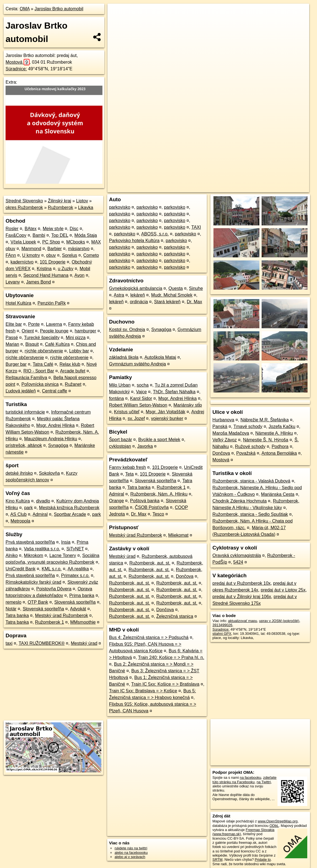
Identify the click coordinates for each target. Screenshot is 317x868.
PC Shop (51, 242)
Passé (12, 338)
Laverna (54, 324)
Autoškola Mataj (160, 357)
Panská (220, 426)
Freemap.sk (242, 188)
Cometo (91, 255)
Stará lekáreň (167, 302)
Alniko (12, 555)
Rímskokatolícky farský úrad (33, 582)
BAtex (30, 229)
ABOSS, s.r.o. (155, 234)
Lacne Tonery (63, 555)
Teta (129, 474)
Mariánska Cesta (278, 494)
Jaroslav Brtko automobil (59, 9)
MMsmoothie (83, 622)
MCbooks (76, 242)
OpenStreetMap (213, 188)
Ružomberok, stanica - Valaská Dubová (251, 481)
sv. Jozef (136, 418)
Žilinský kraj (60, 201)
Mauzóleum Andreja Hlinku (51, 439)
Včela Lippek (23, 242)
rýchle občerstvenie (44, 351)
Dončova (185, 576)
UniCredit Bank (21, 569)
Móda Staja (86, 235)
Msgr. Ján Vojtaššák (166, 412)
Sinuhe (196, 288)
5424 (238, 562)
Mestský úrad (84, 643)
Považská (246, 453)
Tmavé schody (248, 426)
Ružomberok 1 (50, 622)
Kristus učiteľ (127, 412)
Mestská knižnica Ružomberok (69, 508)
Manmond (31, 249)
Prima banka (82, 595)
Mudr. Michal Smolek (172, 295)
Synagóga (58, 445)
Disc (74, 229)
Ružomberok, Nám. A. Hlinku (159, 494)
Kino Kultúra (18, 501)
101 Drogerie (53, 262)
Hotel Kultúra (19, 303)
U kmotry (31, 255)
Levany (13, 282)
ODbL (274, 826)
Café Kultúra (57, 344)
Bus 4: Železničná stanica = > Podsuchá (149, 637)
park (29, 508)
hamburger (85, 331)
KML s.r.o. (52, 569)
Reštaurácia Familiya (26, 378)
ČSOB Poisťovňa (152, 507)
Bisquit (32, 344)
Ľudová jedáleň (21, 391)
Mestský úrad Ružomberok (62, 615)
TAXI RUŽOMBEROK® (42, 643)
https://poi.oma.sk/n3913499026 (284, 188)
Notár (11, 609)
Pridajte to (263, 860)
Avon (79, 275)
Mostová (18, 62)
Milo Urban (120, 385)
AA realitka (78, 569)
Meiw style (53, 229)
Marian (12, 344)
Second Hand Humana (46, 275)
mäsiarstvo (79, 249)
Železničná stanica (175, 616)
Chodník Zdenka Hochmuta (239, 501)
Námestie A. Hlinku (274, 433)
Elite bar (14, 324)
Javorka (145, 446)
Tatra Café (43, 364)
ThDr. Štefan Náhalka (174, 392)
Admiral (40, 514)
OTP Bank (38, 602)
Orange (116, 501)
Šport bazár (121, 440)
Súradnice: (16, 69)
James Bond (39, 282)
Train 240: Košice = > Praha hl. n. (171, 657)
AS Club (19, 514)
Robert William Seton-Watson (138, 405)
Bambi (39, 235)
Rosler (12, 229)
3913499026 (222, 625)
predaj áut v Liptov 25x (283, 590)
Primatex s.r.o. (75, 575)
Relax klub (70, 364)
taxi (9, 643)
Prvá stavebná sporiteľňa (30, 542)
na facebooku (251, 778)
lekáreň (137, 295)
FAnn (11, 255)
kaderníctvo (22, 262)
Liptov (82, 201)
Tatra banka (17, 615)
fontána (116, 398)
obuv (51, 255)
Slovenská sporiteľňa (75, 602)
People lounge (54, 331)
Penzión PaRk (52, 303)
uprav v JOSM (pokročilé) (279, 621)
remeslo (13, 602)
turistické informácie (25, 412)
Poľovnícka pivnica (40, 384)
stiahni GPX (222, 634)
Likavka (86, 207)
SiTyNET (75, 549)
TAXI (196, 227)
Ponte (34, 324)
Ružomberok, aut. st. (150, 563)
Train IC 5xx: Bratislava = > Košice (143, 691)
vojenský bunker (167, 418)
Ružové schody (250, 447)
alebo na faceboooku (131, 853)
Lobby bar (79, 351)
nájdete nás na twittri (131, 848)
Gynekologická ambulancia (136, 288)
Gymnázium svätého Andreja (138, 364)
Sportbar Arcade (70, 514)
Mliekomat (178, 535)
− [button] (117, 22)
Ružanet (73, 384)
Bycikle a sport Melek (159, 440)
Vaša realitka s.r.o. (42, 549)
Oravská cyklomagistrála (237, 555)
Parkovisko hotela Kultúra (134, 241)
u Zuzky (66, 269)
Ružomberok (61, 207)
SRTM (217, 860)
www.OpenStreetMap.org (278, 821)
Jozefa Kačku (282, 426)
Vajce (142, 392)
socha (143, 385)
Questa (176, 288)
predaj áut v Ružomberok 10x (241, 583)
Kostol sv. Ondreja (127, 329)
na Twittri (264, 782)
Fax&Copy (16, 235)
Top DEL (60, 235)
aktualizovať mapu (242, 621)
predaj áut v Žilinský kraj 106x (242, 597)
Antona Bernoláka (279, 453)
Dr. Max (194, 302)
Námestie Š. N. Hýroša (266, 440)
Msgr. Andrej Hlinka (55, 425)
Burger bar (16, 364)
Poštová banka (145, 501)
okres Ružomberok (24, 207)
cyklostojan (120, 446)
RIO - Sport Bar (39, 371)
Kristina (44, 269)
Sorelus (70, 255)
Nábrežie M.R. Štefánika (265, 420)
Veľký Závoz (224, 440)
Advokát (78, 609)
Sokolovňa (49, 473)
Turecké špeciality (42, 338)
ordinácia (139, 302)
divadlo (43, 501)
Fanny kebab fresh (128, 467)
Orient (28, 331)
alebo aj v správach (130, 857)
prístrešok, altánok (24, 445)
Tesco (158, 514)
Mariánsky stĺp (188, 405)
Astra (119, 295)
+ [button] (117, 13)
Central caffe (55, 391)
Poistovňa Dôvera (54, 589)
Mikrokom (34, 555)
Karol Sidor (141, 398)
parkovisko (120, 207)
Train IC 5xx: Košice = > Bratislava (165, 684)
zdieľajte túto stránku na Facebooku (244, 780)
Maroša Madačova (231, 433)
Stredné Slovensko (24, 201)
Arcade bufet (73, 371)
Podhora (280, 447)
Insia (66, 542)
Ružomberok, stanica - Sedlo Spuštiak (250, 514)
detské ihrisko (19, 473)
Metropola (20, 521)
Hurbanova (223, 420)
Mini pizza (76, 338)
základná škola (124, 357)
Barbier (55, 249)
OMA (25, 9)
